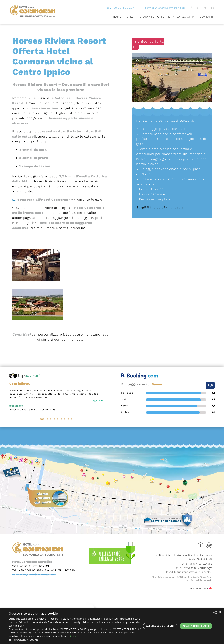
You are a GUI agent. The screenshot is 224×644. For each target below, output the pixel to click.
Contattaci (22, 334)
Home (117, 17)
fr (205, 9)
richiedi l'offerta (148, 44)
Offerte (164, 17)
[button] (75, 640)
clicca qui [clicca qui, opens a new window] (73, 636)
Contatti (206, 17)
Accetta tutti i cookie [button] (196, 626)
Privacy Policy (206, 577)
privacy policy (184, 555)
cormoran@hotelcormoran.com (165, 8)
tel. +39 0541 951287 (120, 8)
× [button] (220, 612)
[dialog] (112, 626)
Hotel (129, 17)
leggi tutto (97, 400)
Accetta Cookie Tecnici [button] (160, 626)
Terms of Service (199, 580)
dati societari (164, 555)
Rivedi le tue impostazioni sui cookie (189, 572)
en (198, 9)
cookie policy (204, 555)
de (213, 9)
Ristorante (146, 17)
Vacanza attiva (185, 17)
